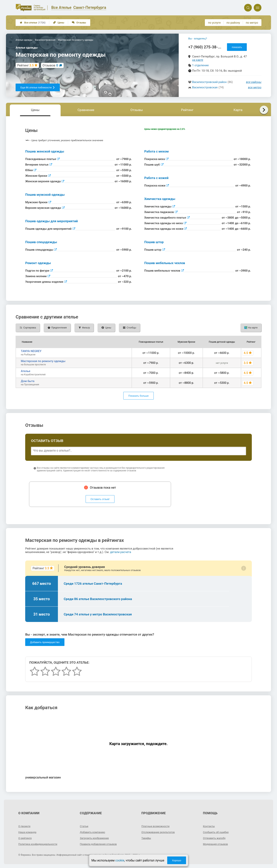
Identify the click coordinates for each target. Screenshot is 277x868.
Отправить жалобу (215, 838)
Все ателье (33, 23)
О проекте (25, 826)
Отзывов (50, 65)
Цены (59, 23)
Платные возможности (156, 826)
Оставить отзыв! (100, 499)
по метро (252, 23)
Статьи (84, 826)
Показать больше (138, 396)
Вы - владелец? (198, 39)
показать (237, 47)
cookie (120, 860)
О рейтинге (25, 838)
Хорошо (177, 860)
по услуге (214, 23)
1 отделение (200, 65)
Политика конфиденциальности (39, 844)
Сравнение (86, 110)
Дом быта (28, 381)
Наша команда (28, 832)
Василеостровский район (209, 82)
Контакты (209, 826)
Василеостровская (205, 87)
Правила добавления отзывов (99, 844)
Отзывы (79, 23)
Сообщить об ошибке (216, 832)
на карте (198, 60)
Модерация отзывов (216, 844)
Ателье (25, 371)
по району (233, 23)
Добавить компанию (93, 832)
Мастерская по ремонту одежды (43, 361)
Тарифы (146, 838)
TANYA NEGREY (31, 351)
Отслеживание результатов (159, 832)
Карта (238, 110)
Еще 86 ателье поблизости (38, 87)
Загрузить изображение (95, 838)
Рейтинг (187, 110)
